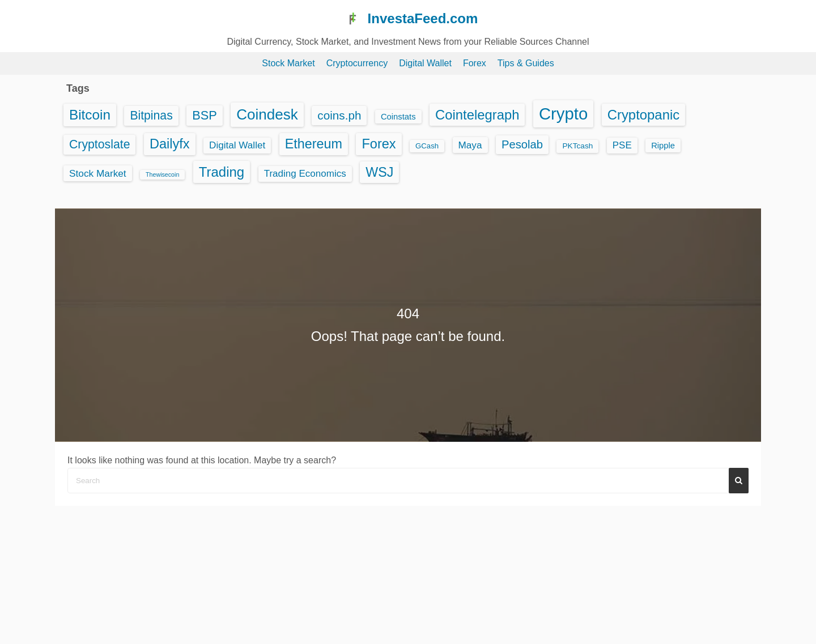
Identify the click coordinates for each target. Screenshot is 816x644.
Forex (475, 63)
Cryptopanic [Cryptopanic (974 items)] (643, 115)
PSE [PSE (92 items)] (622, 145)
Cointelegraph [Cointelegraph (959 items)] (477, 115)
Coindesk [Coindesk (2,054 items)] (267, 114)
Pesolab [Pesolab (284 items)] (522, 144)
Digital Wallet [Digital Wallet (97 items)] (237, 145)
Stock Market (288, 63)
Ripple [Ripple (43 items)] (663, 146)
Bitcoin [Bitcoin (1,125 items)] (90, 115)
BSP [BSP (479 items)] (205, 115)
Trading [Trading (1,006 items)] (222, 172)
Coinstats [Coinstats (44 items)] (398, 117)
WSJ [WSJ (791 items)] (379, 172)
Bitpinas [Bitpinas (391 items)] (151, 115)
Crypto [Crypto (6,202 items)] (563, 114)
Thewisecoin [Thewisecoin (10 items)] (162, 174)
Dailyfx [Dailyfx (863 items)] (170, 144)
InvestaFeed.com (423, 18)
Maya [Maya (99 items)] (470, 145)
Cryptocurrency (357, 63)
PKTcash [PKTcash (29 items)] (577, 146)
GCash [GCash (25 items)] (427, 146)
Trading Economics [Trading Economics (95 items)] (305, 174)
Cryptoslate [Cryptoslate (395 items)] (99, 144)
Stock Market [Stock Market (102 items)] (98, 173)
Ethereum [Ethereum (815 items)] (314, 144)
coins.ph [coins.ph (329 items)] (339, 115)
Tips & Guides (526, 63)
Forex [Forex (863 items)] (379, 144)
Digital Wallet (425, 63)
